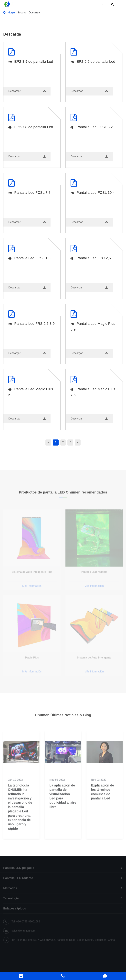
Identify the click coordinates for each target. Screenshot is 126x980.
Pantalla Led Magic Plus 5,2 (31, 392)
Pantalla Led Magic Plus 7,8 (93, 392)
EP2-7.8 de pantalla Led (31, 127)
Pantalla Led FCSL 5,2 (92, 127)
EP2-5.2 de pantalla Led (93, 62)
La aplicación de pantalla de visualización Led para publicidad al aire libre (63, 799)
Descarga (34, 13)
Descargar (27, 91)
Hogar (11, 13)
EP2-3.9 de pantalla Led (31, 62)
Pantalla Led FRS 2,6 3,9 (31, 324)
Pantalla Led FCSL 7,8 (29, 193)
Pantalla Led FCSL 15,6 (30, 258)
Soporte (22, 13)
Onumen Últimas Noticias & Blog (63, 717)
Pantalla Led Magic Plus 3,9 (93, 326)
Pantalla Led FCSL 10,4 (93, 193)
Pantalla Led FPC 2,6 (91, 258)
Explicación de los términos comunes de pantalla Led (103, 795)
